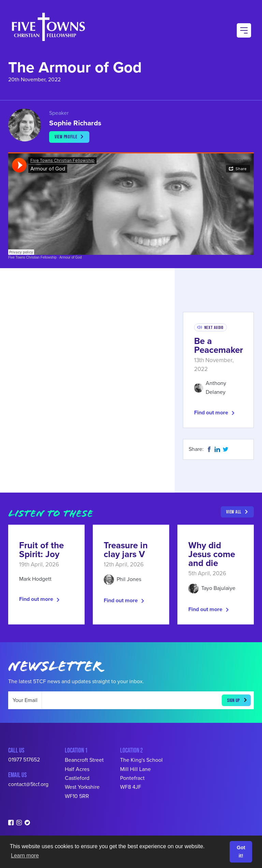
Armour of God (71, 257)
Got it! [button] (241, 852)
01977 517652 (24, 760)
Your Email (25, 700)
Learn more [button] (25, 856)
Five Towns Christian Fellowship (32, 257)
